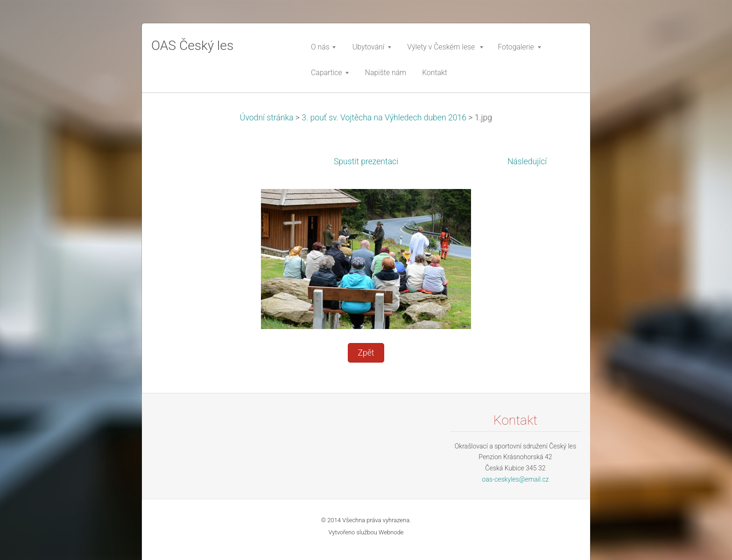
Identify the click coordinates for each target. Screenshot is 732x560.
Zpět (366, 353)
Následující (527, 161)
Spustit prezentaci (366, 161)
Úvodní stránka (267, 118)
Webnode (391, 532)
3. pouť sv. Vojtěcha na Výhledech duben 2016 (384, 118)
